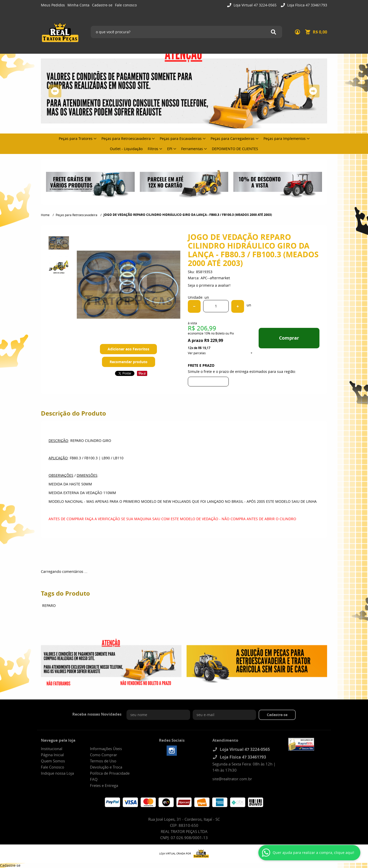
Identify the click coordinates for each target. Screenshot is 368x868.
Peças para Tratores (76, 138)
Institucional (52, 749)
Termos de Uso (103, 761)
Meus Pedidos (53, 5)
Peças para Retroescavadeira (126, 138)
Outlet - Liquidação (126, 149)
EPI (170, 149)
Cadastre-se (102, 5)
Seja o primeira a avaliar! (209, 285)
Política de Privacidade (110, 773)
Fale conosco (126, 5)
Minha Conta (78, 5)
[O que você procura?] (273, 32)
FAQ (94, 779)
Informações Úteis (106, 749)
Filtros (153, 149)
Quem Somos (53, 761)
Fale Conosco (53, 767)
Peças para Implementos (285, 138)
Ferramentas (192, 149)
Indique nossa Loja (57, 773)
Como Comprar (103, 755)
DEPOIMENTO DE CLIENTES (235, 149)
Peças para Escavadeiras (181, 138)
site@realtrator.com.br (232, 779)
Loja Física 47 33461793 (307, 5)
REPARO (49, 605)
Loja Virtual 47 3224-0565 (255, 5)
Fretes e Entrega (104, 785)
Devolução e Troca (106, 767)
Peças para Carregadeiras (233, 138)
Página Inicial (52, 755)
